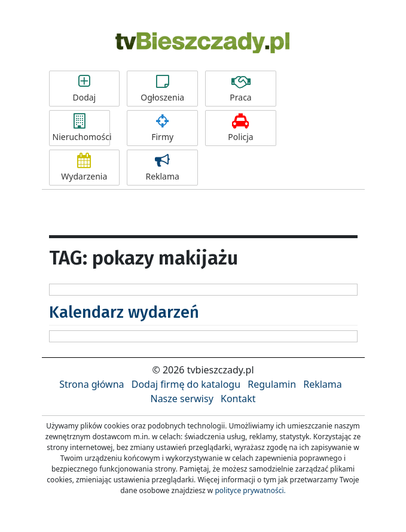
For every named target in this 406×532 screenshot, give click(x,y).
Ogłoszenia (162, 89)
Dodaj (85, 89)
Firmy (162, 128)
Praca (241, 89)
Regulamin (272, 384)
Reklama (162, 168)
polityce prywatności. (250, 490)
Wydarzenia (85, 168)
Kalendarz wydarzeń (124, 312)
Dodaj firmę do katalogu (186, 384)
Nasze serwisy (181, 399)
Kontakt (238, 399)
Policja (241, 128)
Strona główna (91, 384)
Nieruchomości (81, 128)
